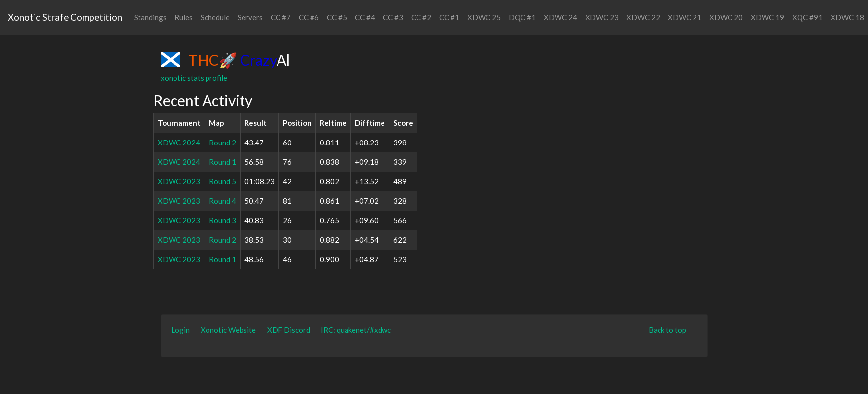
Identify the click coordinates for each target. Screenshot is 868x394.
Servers (250, 17)
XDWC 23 (602, 17)
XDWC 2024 (179, 143)
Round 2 (223, 143)
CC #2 (421, 17)
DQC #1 (522, 17)
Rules (184, 17)
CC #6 (309, 17)
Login (180, 330)
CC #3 (393, 17)
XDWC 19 (767, 17)
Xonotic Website (228, 330)
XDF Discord (289, 330)
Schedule (215, 17)
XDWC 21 (685, 17)
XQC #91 (807, 17)
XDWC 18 (847, 17)
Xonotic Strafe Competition (65, 17)
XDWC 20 (726, 17)
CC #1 (449, 17)
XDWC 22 (643, 17)
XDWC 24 (560, 17)
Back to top (667, 330)
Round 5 (223, 181)
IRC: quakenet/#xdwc (356, 330)
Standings (150, 17)
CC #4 (365, 17)
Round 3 (223, 220)
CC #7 (281, 17)
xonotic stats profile (194, 78)
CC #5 (337, 17)
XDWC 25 (484, 17)
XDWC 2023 (179, 181)
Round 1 (223, 162)
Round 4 (223, 201)
